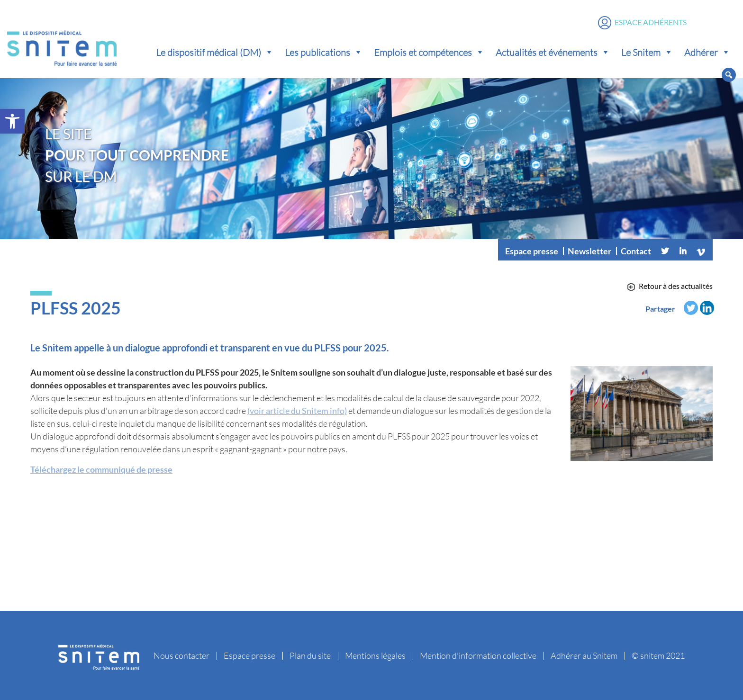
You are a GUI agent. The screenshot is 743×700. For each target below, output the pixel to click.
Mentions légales (375, 655)
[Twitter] (665, 251)
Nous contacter (181, 655)
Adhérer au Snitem (584, 655)
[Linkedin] (683, 251)
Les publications (324, 52)
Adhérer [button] (707, 52)
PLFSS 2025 (76, 308)
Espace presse (532, 251)
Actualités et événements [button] (553, 52)
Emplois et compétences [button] (429, 52)
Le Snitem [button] (647, 52)
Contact (636, 251)
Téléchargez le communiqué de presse (101, 469)
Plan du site (310, 655)
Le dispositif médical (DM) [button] (215, 52)
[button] (12, 121)
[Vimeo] (701, 251)
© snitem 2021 (658, 655)
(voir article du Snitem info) (297, 411)
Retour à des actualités (676, 286)
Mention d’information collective (478, 655)
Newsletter (589, 251)
